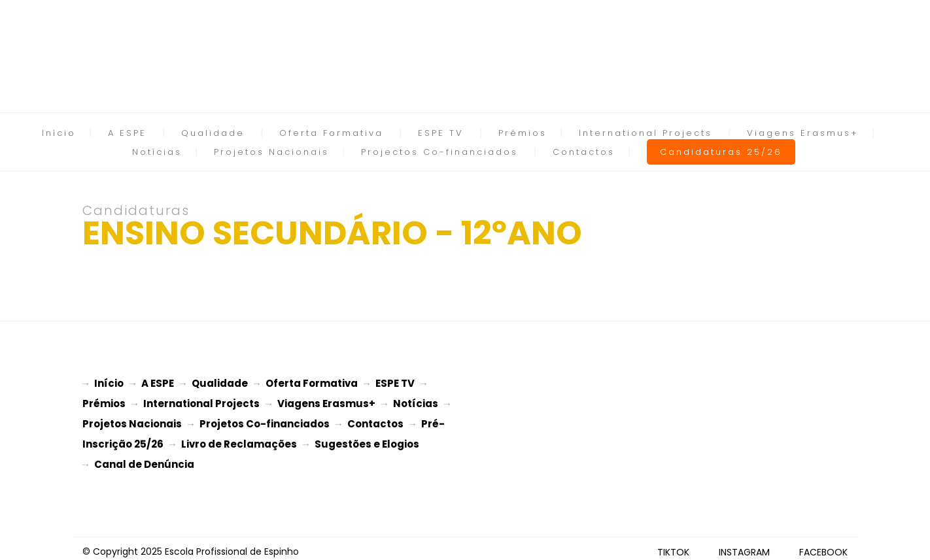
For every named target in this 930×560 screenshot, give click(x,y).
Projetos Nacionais (271, 152)
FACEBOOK (823, 546)
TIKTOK (673, 546)
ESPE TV (441, 133)
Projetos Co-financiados (265, 421)
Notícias (157, 152)
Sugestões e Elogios (367, 440)
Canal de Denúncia (144, 459)
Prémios (523, 133)
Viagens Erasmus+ (803, 133)
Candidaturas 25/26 (721, 152)
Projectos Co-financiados (439, 152)
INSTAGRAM (744, 546)
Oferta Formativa (331, 133)
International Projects (646, 133)
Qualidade (213, 133)
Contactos (584, 152)
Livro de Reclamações (239, 440)
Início (59, 133)
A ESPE (127, 133)
